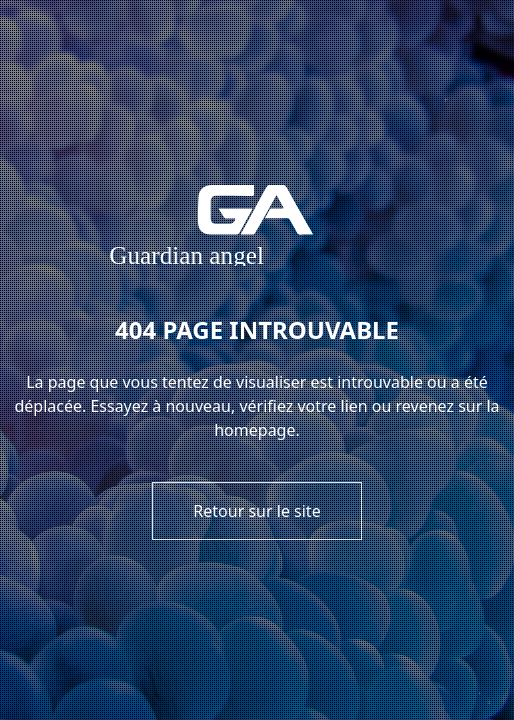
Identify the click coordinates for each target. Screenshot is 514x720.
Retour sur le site (256, 511)
